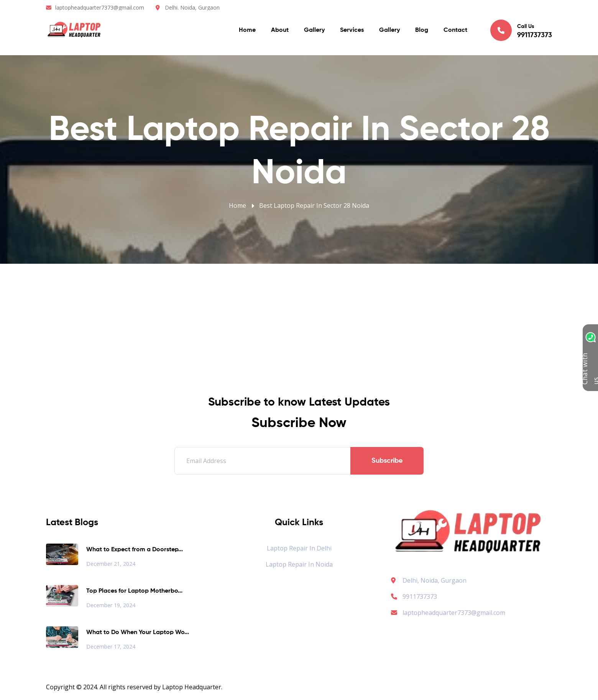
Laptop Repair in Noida (299, 564)
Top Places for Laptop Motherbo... (134, 591)
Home (247, 31)
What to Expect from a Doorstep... (135, 550)
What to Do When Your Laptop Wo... (138, 633)
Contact (455, 31)
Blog (422, 31)
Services (352, 31)
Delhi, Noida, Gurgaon (435, 580)
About (280, 31)
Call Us (521, 30)
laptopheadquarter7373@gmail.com (100, 7)
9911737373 (414, 596)
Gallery (314, 31)
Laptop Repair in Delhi (299, 548)
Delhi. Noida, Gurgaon (192, 7)
